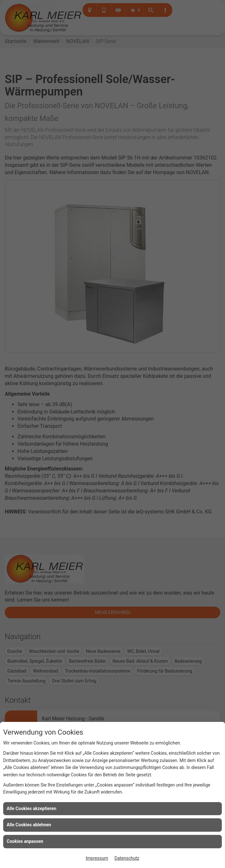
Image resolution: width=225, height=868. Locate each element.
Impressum (97, 858)
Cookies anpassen (25, 841)
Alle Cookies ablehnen (29, 825)
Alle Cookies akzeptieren (31, 808)
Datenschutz (127, 858)
